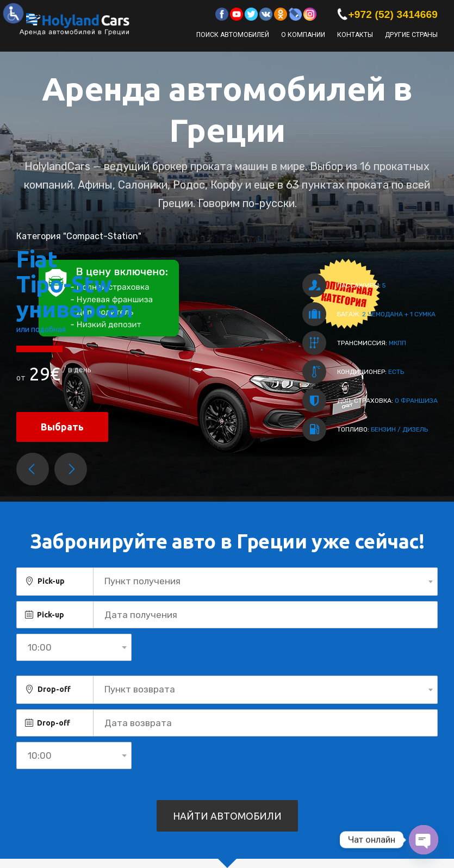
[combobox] (265, 582)
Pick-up (51, 581)
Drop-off (54, 689)
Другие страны (411, 35)
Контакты (355, 35)
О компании (303, 35)
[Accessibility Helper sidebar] (13, 13)
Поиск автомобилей (233, 35)
